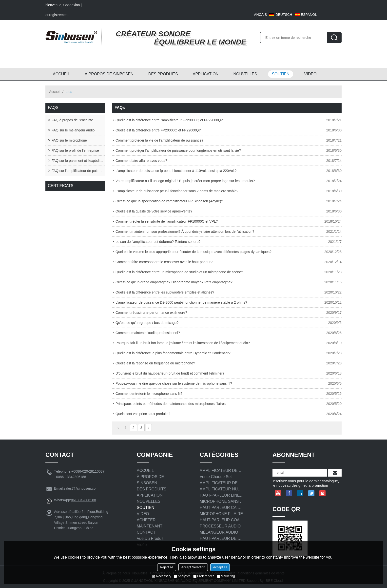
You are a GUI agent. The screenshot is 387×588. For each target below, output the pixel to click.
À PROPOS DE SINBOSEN (109, 74)
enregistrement (57, 15)
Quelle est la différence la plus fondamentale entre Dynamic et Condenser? (173, 353)
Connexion (71, 5)
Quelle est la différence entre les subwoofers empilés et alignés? (165, 292)
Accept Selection (193, 567)
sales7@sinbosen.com (81, 488)
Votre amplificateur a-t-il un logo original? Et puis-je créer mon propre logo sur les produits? (185, 181)
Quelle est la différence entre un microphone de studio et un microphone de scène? (179, 272)
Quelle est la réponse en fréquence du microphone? (155, 363)
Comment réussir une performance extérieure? (151, 313)
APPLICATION (206, 74)
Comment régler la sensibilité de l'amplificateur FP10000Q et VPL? (167, 221)
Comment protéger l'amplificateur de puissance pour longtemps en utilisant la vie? (178, 150)
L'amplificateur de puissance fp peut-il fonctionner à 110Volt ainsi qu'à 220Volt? (176, 171)
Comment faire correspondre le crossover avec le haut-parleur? (164, 262)
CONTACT (146, 532)
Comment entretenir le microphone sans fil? (149, 394)
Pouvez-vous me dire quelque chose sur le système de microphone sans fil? (174, 383)
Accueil (55, 92)
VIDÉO (310, 74)
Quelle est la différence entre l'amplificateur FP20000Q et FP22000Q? (169, 120)
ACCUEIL (61, 74)
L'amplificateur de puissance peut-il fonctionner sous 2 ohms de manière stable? (177, 191)
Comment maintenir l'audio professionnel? (148, 333)
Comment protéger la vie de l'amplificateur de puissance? (159, 140)
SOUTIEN (281, 74)
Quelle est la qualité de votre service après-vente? (154, 211)
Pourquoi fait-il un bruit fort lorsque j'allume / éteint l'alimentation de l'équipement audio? (183, 343)
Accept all (220, 567)
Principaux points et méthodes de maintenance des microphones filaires (171, 404)
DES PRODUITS (163, 74)
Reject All (167, 567)
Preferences (204, 576)
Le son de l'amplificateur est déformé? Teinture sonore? (158, 242)
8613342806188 (83, 500)
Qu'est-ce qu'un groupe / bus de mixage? (147, 323)
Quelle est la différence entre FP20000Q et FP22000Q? (158, 130)
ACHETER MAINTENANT (150, 523)
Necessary (162, 576)
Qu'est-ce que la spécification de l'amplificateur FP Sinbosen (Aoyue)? (169, 201)
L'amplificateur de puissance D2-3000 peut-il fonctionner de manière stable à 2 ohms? (181, 302)
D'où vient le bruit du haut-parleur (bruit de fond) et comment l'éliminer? (170, 373)
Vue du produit (150, 538)
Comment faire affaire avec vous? (141, 161)
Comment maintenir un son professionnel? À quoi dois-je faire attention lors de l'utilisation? (185, 231)
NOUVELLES (245, 74)
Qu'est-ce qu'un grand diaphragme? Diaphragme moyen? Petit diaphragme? (174, 282)
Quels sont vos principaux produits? (143, 414)
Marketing (226, 576)
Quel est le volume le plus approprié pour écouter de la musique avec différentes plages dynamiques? (193, 252)
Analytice (182, 576)
